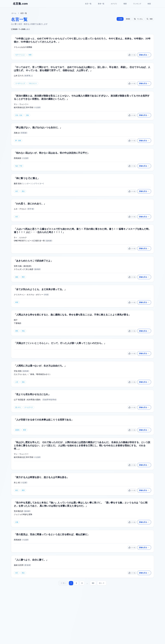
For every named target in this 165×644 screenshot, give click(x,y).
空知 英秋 (18, 371)
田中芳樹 (30, 107)
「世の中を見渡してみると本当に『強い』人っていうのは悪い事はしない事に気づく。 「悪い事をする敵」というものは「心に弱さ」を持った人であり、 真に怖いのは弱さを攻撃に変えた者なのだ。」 (81, 504)
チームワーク (29, 407)
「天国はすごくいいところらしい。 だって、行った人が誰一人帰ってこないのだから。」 (60, 343)
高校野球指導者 (49, 400)
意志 (23, 191)
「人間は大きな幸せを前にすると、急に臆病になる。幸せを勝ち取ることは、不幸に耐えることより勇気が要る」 (72, 315)
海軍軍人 (28, 76)
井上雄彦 (30, 269)
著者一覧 (101, 4)
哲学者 (31, 209)
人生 (17, 382)
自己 (17, 191)
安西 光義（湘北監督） (23, 266)
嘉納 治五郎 (19, 565)
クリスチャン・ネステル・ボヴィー (29, 295)
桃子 (16, 320)
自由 (23, 382)
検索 (149, 4)
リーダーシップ (20, 83)
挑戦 (17, 277)
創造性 (17, 430)
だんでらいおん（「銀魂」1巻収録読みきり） (33, 374)
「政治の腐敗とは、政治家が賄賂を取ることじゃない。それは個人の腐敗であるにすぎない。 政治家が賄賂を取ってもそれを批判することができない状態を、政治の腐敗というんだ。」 (82, 97)
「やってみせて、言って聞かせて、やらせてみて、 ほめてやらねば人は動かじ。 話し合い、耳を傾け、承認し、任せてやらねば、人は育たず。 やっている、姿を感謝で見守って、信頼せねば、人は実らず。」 (82, 69)
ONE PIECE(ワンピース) (24, 241)
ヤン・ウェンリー (21, 104)
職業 (125, 4)
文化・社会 (19, 115)
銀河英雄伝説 (19, 107)
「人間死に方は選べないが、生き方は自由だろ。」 (40, 366)
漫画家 (49, 241)
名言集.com (20, 4)
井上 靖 (17, 483)
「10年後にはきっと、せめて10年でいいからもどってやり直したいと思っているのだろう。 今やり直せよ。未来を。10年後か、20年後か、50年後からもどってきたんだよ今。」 (82, 40)
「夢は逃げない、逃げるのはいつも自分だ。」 (38, 127)
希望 (23, 277)
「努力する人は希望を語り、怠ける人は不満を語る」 (41, 477)
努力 (17, 490)
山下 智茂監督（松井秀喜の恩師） (28, 400)
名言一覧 (88, 4)
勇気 (17, 331)
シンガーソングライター (33, 183)
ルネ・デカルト (20, 209)
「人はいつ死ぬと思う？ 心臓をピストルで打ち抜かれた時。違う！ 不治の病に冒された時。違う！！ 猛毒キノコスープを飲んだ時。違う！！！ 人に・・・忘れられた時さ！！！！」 (82, 231)
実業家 (24, 133)
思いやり (18, 407)
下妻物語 (18, 323)
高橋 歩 (17, 133)
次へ (102, 583)
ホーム (14, 13)
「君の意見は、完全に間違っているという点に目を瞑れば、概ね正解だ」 (52, 535)
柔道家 (27, 565)
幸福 (23, 331)
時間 (30, 55)
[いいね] (132, 55)
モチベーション (20, 55)
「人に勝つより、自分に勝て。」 (31, 560)
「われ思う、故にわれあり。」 (30, 204)
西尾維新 (18, 158)
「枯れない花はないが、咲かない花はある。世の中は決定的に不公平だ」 (52, 153)
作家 (46, 295)
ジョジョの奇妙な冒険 (23, 514)
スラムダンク (19, 269)
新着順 (128, 19)
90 (93, 583)
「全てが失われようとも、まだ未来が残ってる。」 (40, 289)
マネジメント (33, 83)
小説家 (37, 107)
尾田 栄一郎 (40, 241)
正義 (27, 115)
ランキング (137, 4)
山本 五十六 (19, 76)
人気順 (120, 19)
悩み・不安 (19, 166)
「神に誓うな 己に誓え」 (27, 178)
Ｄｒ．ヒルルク (20, 237)
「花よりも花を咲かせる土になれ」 (32, 394)
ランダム (138, 19)
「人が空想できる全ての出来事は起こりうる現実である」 (44, 420)
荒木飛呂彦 (18, 511)
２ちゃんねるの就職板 (23, 47)
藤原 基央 (18, 183)
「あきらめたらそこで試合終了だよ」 (33, 261)
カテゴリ (114, 4)
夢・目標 (18, 141)
